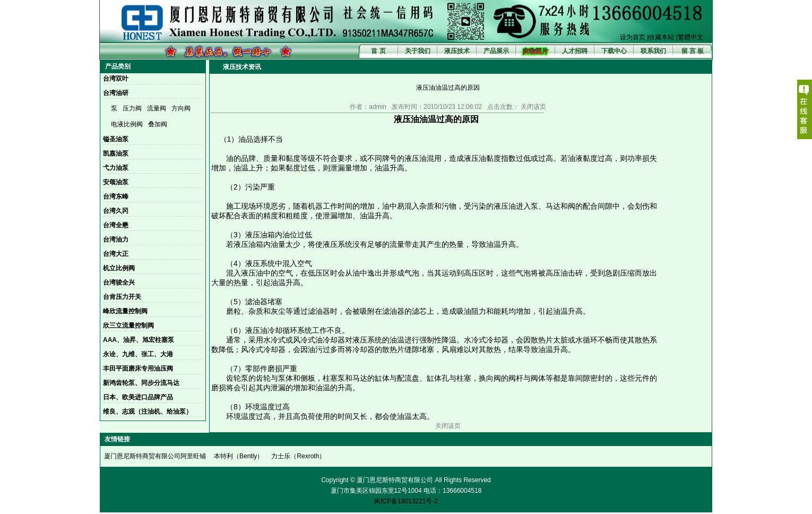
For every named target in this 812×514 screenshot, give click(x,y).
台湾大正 (116, 254)
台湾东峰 (116, 196)
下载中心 (614, 51)
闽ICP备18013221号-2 (406, 501)
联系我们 (653, 51)
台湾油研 (116, 93)
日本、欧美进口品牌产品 (138, 397)
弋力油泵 (116, 168)
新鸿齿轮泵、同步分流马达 (141, 383)
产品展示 (496, 51)
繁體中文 (690, 37)
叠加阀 (158, 124)
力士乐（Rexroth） (298, 456)
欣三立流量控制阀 (128, 325)
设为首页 (633, 37)
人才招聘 (575, 51)
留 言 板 (693, 51)
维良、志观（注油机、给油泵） (148, 412)
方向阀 (181, 108)
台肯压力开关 (122, 297)
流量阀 (157, 108)
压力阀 (132, 108)
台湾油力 (116, 239)
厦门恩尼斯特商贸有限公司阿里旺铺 (155, 456)
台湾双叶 (116, 79)
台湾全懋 (116, 225)
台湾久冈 (116, 211)
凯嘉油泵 (116, 153)
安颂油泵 (116, 182)
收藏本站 (661, 37)
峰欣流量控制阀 (125, 311)
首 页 (378, 51)
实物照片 (535, 51)
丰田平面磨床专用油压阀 (138, 369)
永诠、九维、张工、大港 (138, 354)
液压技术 (457, 51)
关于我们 (418, 51)
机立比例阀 (119, 268)
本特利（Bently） (239, 456)
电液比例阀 (127, 124)
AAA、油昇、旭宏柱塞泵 (139, 340)
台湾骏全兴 (119, 282)
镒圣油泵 (116, 139)
